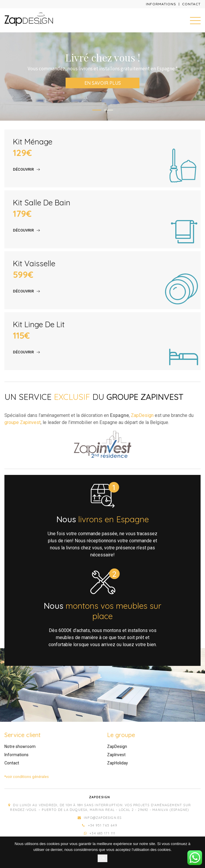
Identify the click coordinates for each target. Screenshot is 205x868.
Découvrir (23, 169)
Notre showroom (20, 746)
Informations (161, 4)
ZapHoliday (117, 763)
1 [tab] (97, 110)
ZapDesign (142, 415)
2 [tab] (109, 110)
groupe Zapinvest (22, 422)
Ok (102, 858)
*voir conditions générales (27, 777)
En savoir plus (103, 83)
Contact (191, 4)
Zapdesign (100, 797)
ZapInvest (116, 755)
